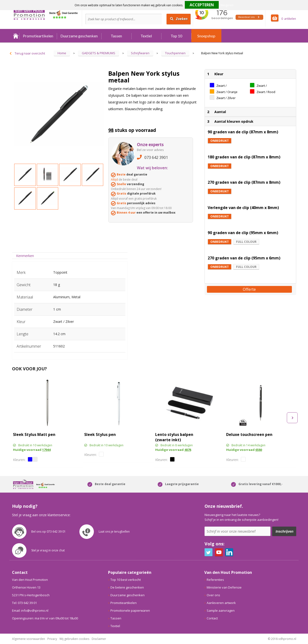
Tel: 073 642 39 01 (24, 603)
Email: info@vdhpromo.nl (30, 610)
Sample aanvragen (221, 610)
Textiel (146, 36)
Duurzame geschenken (79, 36)
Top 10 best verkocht (126, 580)
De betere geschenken (127, 587)
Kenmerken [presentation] (25, 256)
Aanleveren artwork (221, 603)
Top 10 (176, 36)
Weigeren (227, 5)
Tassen (116, 36)
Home (16, 36)
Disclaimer (99, 639)
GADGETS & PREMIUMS (99, 53)
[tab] (25, 256)
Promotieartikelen (38, 36)
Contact (212, 618)
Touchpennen (175, 53)
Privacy (52, 639)
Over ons (213, 595)
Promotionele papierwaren (130, 610)
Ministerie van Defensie (224, 587)
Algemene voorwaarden (29, 639)
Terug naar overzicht (30, 53)
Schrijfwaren (140, 53)
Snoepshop (206, 36)
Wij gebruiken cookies (74, 639)
